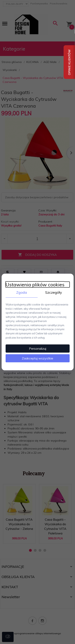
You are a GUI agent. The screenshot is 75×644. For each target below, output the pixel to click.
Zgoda (22, 292)
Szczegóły (54, 292)
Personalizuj (38, 348)
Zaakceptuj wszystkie (37, 358)
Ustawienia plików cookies (35, 285)
